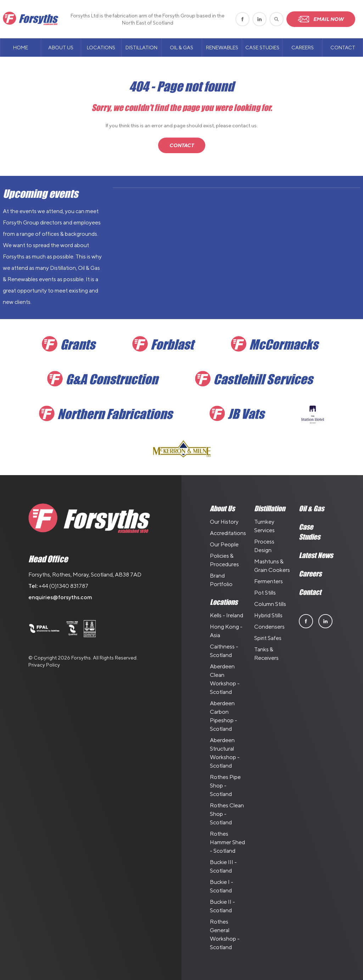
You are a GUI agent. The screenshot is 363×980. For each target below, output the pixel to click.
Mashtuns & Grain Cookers (272, 566)
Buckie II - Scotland (222, 906)
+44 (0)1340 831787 (63, 586)
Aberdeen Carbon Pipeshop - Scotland (224, 716)
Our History (224, 522)
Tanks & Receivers (266, 654)
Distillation (141, 48)
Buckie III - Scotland (223, 866)
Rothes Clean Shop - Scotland (227, 814)
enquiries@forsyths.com (60, 597)
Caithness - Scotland (224, 651)
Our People (224, 544)
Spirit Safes (268, 638)
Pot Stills (265, 593)
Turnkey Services (264, 526)
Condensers (269, 627)
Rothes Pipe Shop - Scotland (225, 786)
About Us (61, 48)
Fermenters (269, 581)
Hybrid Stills (268, 615)
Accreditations (228, 533)
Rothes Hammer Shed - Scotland (227, 842)
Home (21, 48)
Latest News (316, 555)
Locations (101, 48)
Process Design (264, 546)
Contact (343, 48)
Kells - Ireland (227, 615)
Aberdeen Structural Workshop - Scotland (225, 753)
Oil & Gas (181, 48)
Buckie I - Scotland (222, 886)
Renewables (222, 48)
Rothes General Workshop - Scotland (225, 934)
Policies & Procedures (224, 560)
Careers (303, 48)
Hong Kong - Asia (226, 631)
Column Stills (270, 604)
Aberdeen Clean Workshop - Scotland (225, 679)
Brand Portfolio (221, 580)
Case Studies (262, 48)
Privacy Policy (44, 665)
